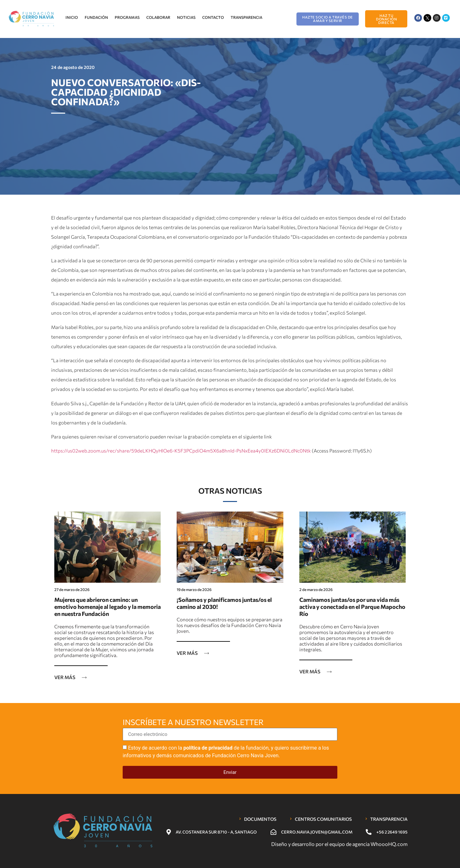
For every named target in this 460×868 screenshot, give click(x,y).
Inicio (72, 17)
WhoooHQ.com (389, 844)
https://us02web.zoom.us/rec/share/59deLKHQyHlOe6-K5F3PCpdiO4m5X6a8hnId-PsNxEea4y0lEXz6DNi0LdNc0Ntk (181, 451)
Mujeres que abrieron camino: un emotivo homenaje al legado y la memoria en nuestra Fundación (107, 607)
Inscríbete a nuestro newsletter (193, 722)
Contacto (213, 17)
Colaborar (158, 17)
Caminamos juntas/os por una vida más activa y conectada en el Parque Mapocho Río (352, 607)
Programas (127, 17)
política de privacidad (208, 748)
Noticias (186, 17)
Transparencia (246, 17)
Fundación (96, 17)
